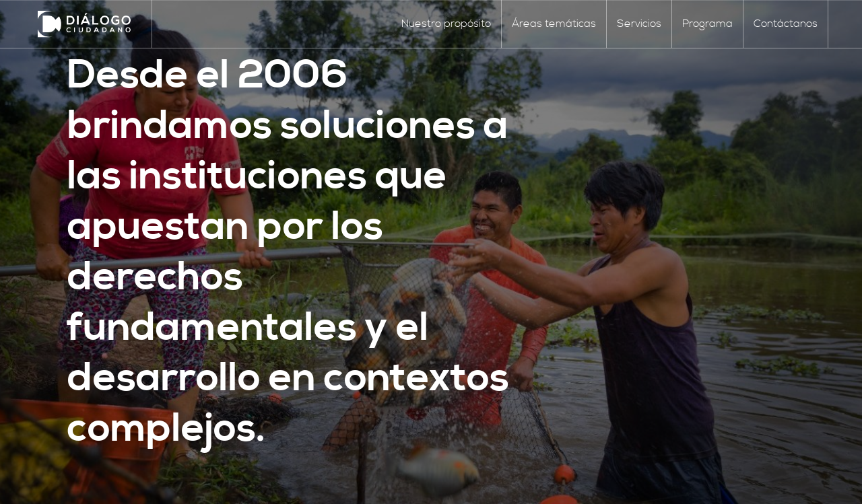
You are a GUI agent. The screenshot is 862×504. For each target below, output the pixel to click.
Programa (707, 24)
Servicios (639, 24)
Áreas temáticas (554, 24)
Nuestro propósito (446, 24)
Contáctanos (786, 24)
